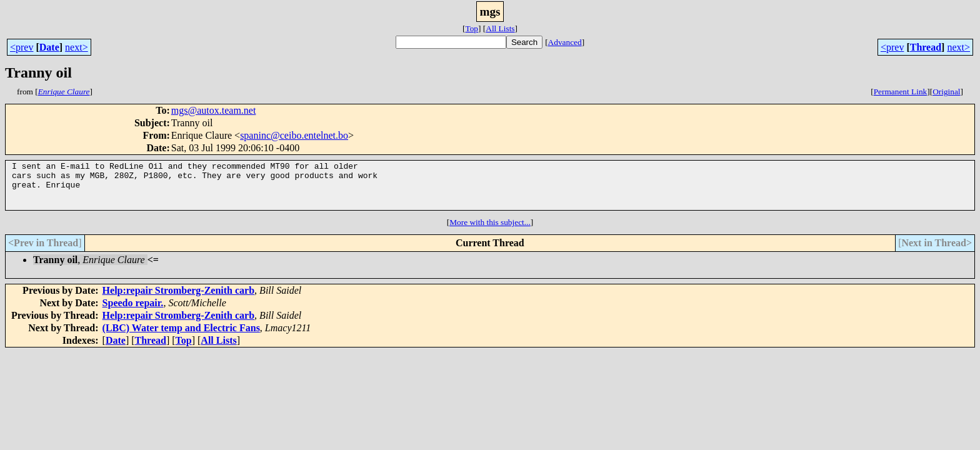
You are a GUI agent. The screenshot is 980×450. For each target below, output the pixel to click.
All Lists (500, 28)
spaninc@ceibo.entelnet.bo (294, 135)
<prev (22, 47)
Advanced (565, 42)
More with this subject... (490, 232)
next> (77, 47)
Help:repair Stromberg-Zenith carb (179, 300)
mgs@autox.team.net (214, 110)
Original (946, 92)
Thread (926, 47)
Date (49, 47)
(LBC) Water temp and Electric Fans (181, 337)
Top (472, 28)
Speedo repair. (133, 312)
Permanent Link (901, 92)
